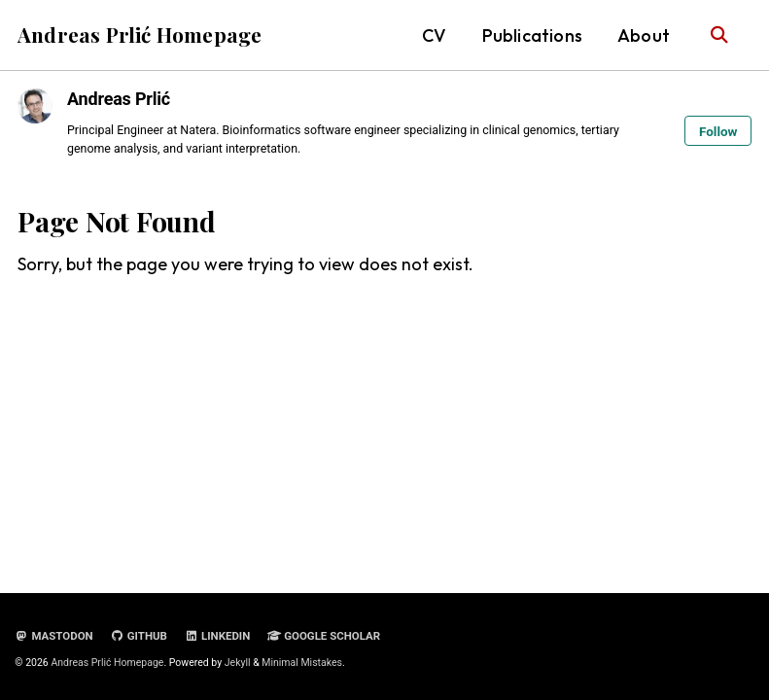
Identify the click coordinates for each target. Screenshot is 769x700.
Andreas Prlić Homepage (140, 35)
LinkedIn (218, 636)
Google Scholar (325, 636)
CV (434, 35)
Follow (718, 131)
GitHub (139, 636)
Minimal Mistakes (302, 663)
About (644, 35)
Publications (532, 35)
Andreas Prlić (119, 99)
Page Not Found (117, 221)
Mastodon (53, 636)
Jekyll (238, 663)
